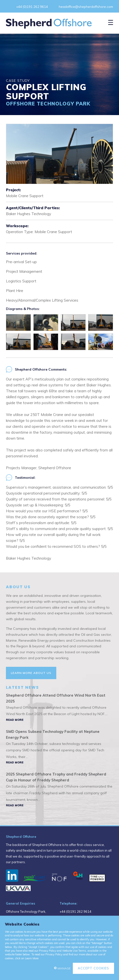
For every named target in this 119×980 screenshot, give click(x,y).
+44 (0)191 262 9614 (32, 7)
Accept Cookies (93, 968)
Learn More (32, 958)
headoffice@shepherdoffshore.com (86, 7)
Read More (15, 720)
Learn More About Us (31, 673)
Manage (64, 968)
